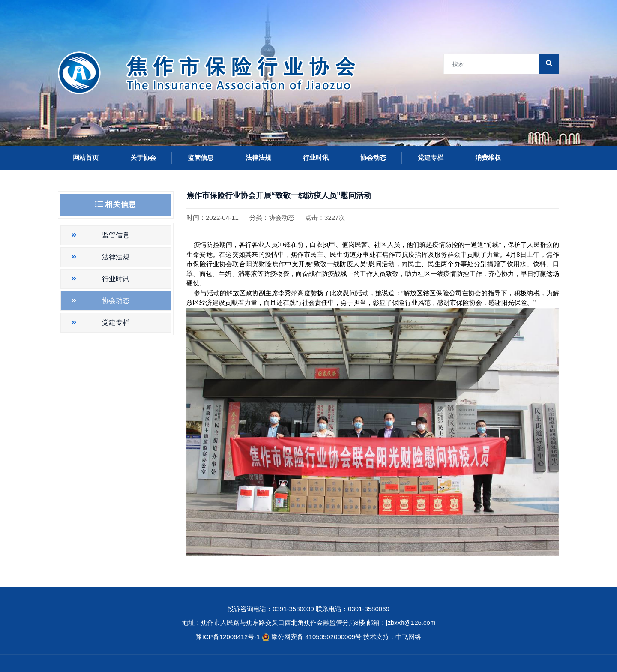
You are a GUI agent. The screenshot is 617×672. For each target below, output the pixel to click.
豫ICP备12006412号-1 (228, 637)
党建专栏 (431, 157)
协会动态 (373, 157)
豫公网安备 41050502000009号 (317, 637)
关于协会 (143, 157)
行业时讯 (316, 157)
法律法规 (258, 157)
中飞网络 (408, 637)
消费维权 (488, 157)
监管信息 (201, 157)
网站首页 (86, 157)
